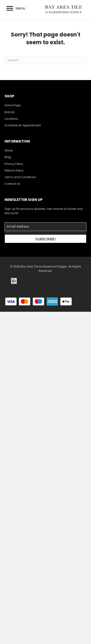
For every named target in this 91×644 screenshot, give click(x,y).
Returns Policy (14, 170)
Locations (11, 119)
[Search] (45, 60)
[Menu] (16, 8)
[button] (45, 239)
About (9, 150)
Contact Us (12, 184)
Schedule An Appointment (23, 125)
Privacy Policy (14, 164)
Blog (8, 157)
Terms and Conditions (20, 177)
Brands (10, 112)
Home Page (13, 105)
